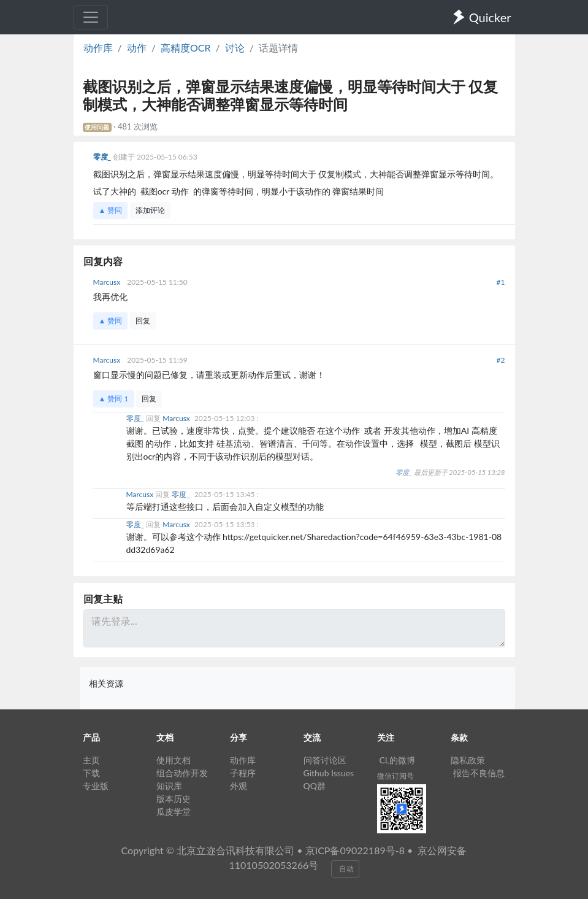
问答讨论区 (325, 760)
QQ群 (315, 786)
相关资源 (106, 683)
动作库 (98, 48)
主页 (91, 760)
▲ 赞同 (111, 210)
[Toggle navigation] (91, 17)
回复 (143, 321)
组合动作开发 (182, 773)
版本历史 (174, 799)
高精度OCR (186, 48)
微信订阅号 (395, 776)
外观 (239, 786)
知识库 (169, 786)
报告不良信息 (479, 773)
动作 (137, 48)
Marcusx (108, 282)
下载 (91, 773)
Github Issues (329, 773)
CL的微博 (398, 760)
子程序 (243, 773)
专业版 (96, 786)
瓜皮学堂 (174, 812)
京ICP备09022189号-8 (355, 850)
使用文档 (174, 760)
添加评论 (150, 210)
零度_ (103, 157)
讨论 (235, 48)
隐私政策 (468, 760)
